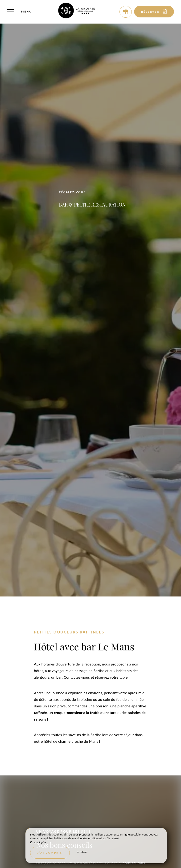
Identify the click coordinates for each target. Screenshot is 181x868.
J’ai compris (50, 853)
